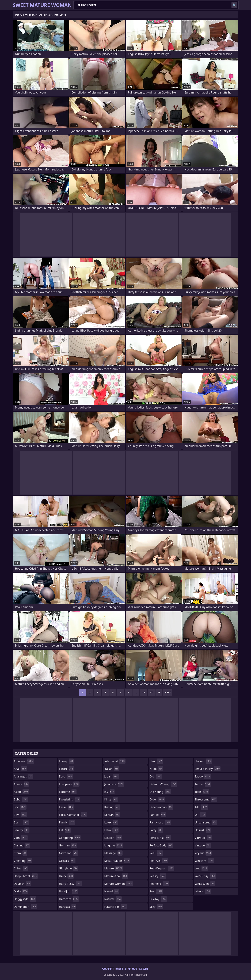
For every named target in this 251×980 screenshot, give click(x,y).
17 (151, 692)
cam (21, 838)
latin (111, 830)
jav (109, 792)
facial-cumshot (73, 815)
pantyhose (160, 822)
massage (113, 853)
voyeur (203, 853)
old (156, 776)
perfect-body (161, 845)
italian (112, 769)
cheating (23, 861)
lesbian (113, 838)
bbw (20, 815)
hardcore (69, 899)
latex (111, 822)
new (156, 761)
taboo (203, 776)
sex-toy (158, 899)
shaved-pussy (208, 769)
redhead (159, 884)
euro (66, 776)
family (67, 822)
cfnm (21, 853)
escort (66, 769)
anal (21, 769)
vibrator (203, 838)
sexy (156, 907)
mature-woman (118, 884)
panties (158, 815)
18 (159, 692)
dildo (21, 891)
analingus (24, 776)
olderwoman (161, 807)
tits (201, 807)
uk (200, 815)
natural (113, 899)
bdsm (21, 822)
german (68, 845)
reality (158, 876)
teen (202, 792)
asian (21, 792)
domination (25, 907)
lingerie (113, 845)
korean (112, 815)
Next (168, 692)
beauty (22, 830)
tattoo (203, 784)
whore (203, 891)
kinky (111, 799)
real (156, 853)
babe (21, 799)
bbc (20, 807)
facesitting (69, 799)
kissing (112, 807)
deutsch (22, 884)
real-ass (159, 861)
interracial (115, 761)
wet (201, 868)
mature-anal (116, 876)
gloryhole (69, 868)
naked (112, 891)
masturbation (117, 861)
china (21, 868)
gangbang (70, 838)
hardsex (68, 907)
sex (156, 891)
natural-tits (116, 907)
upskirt (203, 830)
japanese (114, 784)
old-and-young (163, 784)
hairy (66, 876)
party (156, 830)
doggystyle (25, 899)
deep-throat (26, 876)
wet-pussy (205, 876)
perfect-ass (160, 838)
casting (22, 845)
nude (156, 769)
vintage (203, 845)
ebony (66, 761)
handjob (69, 891)
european (69, 784)
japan (112, 776)
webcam (204, 861)
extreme (68, 792)
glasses (67, 861)
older (157, 799)
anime (21, 784)
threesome (206, 799)
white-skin (205, 884)
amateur (24, 761)
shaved (203, 761)
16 (144, 692)
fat (65, 830)
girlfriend (69, 853)
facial (67, 807)
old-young (160, 792)
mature (113, 868)
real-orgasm (162, 868)
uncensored (206, 822)
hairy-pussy (71, 884)
